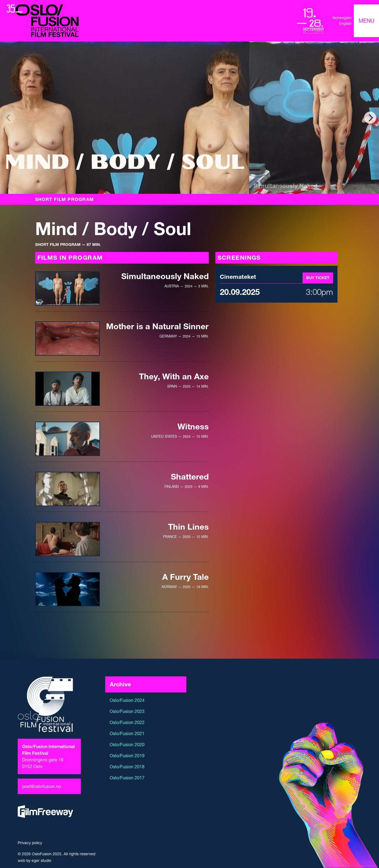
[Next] (370, 118)
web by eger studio (34, 861)
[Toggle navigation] (366, 21)
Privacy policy (30, 843)
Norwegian (342, 18)
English (345, 24)
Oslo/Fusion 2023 (127, 711)
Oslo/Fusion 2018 (127, 767)
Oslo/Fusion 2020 (127, 745)
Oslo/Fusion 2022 (127, 722)
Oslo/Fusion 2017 (127, 778)
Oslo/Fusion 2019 (127, 756)
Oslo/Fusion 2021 (127, 733)
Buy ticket (318, 278)
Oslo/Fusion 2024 (127, 700)
